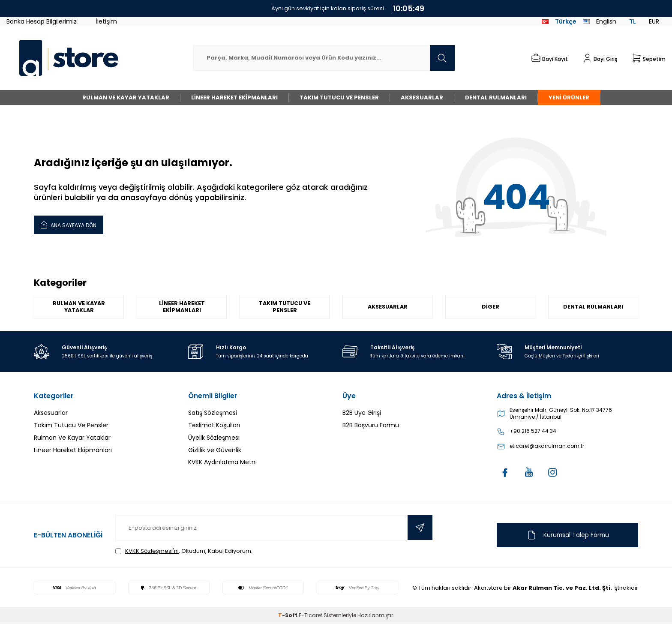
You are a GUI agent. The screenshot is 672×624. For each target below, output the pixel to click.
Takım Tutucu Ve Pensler (339, 97)
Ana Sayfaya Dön (69, 224)
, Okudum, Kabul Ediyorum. (184, 551)
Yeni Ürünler (569, 97)
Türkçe (559, 21)
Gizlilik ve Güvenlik (215, 450)
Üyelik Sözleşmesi (214, 438)
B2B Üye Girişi (362, 413)
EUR (654, 21)
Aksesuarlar (422, 97)
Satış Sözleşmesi (213, 413)
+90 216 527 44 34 (533, 432)
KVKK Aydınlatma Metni (222, 462)
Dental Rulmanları (496, 97)
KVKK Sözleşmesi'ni (152, 551)
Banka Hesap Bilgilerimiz (42, 21)
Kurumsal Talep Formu (568, 535)
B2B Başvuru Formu (371, 426)
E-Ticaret (310, 616)
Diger (490, 307)
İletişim (106, 21)
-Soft (288, 616)
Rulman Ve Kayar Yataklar (126, 97)
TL (633, 21)
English (600, 21)
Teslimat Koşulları (214, 426)
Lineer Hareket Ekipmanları (234, 97)
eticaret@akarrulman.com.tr (547, 447)
